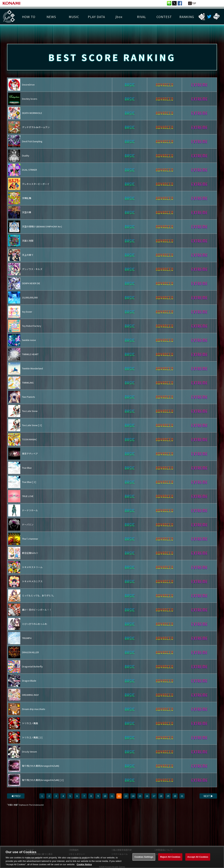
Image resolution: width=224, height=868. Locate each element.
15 (140, 796)
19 (168, 796)
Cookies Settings (144, 857)
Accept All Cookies (198, 857)
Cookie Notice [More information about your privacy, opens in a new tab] (84, 864)
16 (147, 796)
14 (133, 796)
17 (154, 796)
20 (175, 796)
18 (161, 796)
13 (126, 796)
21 (182, 796)
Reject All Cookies (170, 857)
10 (105, 796)
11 (112, 796)
